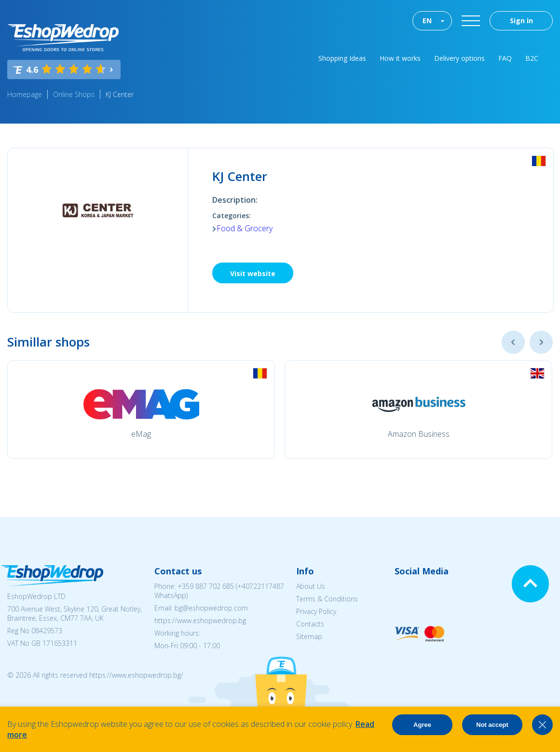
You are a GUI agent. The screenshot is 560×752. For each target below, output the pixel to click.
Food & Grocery (245, 228)
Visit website (253, 273)
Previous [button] (513, 342)
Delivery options (459, 58)
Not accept (492, 725)
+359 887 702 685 (206, 586)
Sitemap (309, 636)
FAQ (505, 58)
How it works (400, 58)
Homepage (25, 94)
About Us (311, 586)
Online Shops (74, 94)
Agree (422, 725)
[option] (141, 410)
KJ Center (120, 94)
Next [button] (541, 342)
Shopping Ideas (342, 58)
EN (427, 21)
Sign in (521, 21)
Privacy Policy (316, 611)
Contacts (310, 624)
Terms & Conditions (327, 599)
